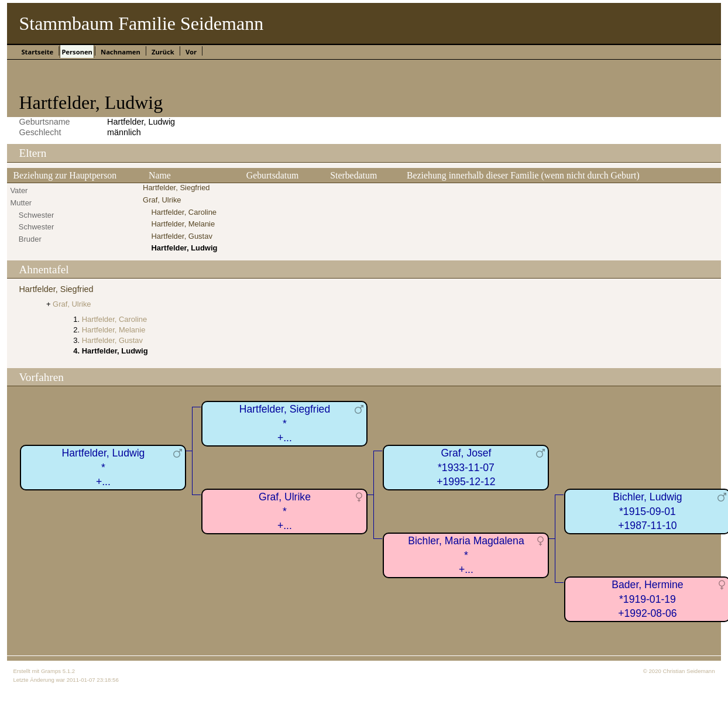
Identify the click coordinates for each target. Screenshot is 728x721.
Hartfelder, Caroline (184, 212)
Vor (191, 52)
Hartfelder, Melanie (183, 224)
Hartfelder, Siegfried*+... (285, 423)
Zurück (163, 52)
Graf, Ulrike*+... (285, 511)
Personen (77, 52)
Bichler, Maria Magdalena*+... (466, 555)
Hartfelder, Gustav (181, 236)
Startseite (37, 52)
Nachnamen (121, 52)
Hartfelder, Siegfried (176, 188)
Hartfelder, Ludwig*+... (104, 467)
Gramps (51, 671)
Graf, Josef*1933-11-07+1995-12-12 (466, 467)
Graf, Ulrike (162, 200)
